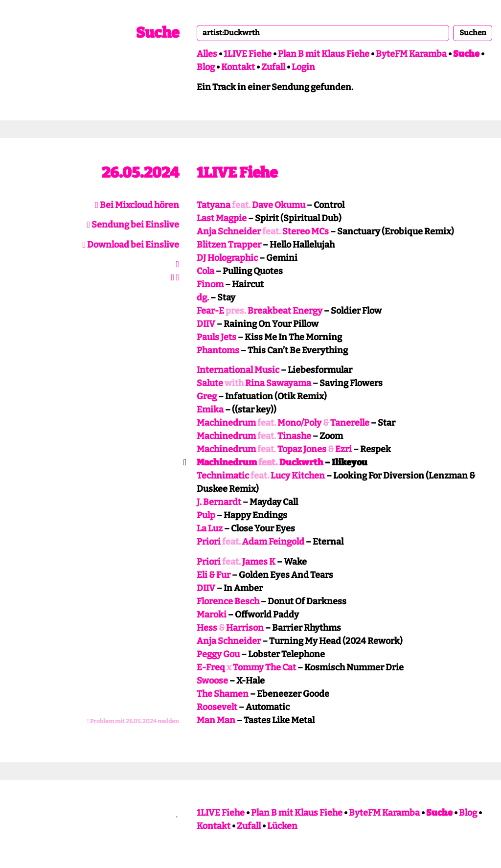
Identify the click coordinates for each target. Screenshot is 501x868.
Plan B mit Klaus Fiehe (324, 54)
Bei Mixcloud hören (137, 205)
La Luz (210, 528)
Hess (207, 628)
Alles (207, 54)
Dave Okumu (279, 205)
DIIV (206, 324)
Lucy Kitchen (298, 476)
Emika (210, 410)
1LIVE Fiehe (248, 54)
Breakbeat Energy (285, 311)
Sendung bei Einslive (133, 225)
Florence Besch (228, 601)
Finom (210, 284)
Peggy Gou (218, 654)
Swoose (212, 681)
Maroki (212, 615)
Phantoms (218, 350)
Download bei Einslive (131, 245)
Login (303, 67)
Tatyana (214, 205)
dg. (203, 297)
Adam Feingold (273, 542)
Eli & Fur (214, 575)
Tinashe (294, 436)
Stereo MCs (306, 231)
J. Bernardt (219, 502)
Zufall (273, 67)
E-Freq (211, 667)
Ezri (343, 449)
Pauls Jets (216, 337)
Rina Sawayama (278, 383)
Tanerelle (350, 423)
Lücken (282, 826)
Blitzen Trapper (229, 245)
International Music (238, 370)
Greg (207, 396)
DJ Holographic (227, 258)
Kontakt (238, 67)
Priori (209, 542)
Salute (210, 383)
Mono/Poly (299, 423)
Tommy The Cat (264, 667)
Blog (206, 67)
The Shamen (223, 694)
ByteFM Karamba (411, 54)
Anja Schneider (229, 231)
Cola (205, 271)
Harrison (245, 628)
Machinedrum (226, 423)
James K (259, 562)
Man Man (216, 720)
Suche (158, 33)
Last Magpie (222, 218)
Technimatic (223, 476)
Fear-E (210, 311)
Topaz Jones (302, 449)
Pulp (206, 515)
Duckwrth (301, 462)
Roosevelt (217, 707)
